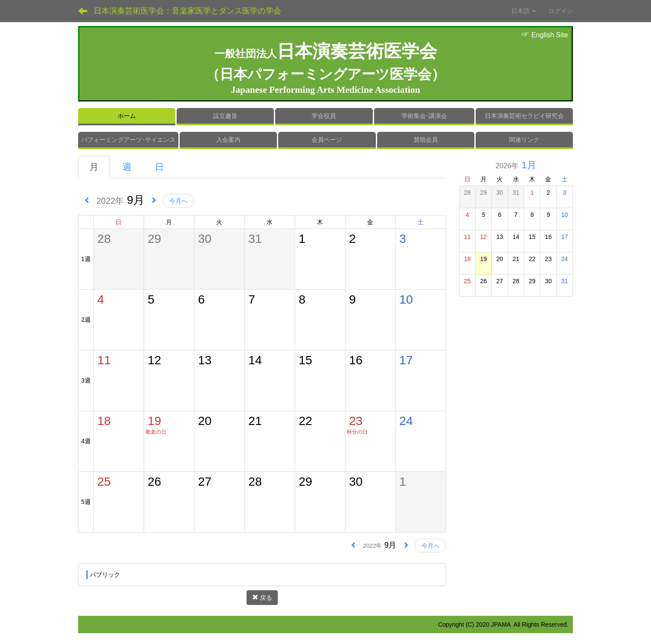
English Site (545, 35)
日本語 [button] (523, 11)
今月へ (178, 201)
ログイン (561, 11)
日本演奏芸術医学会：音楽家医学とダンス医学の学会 (187, 11)
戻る (262, 598)
